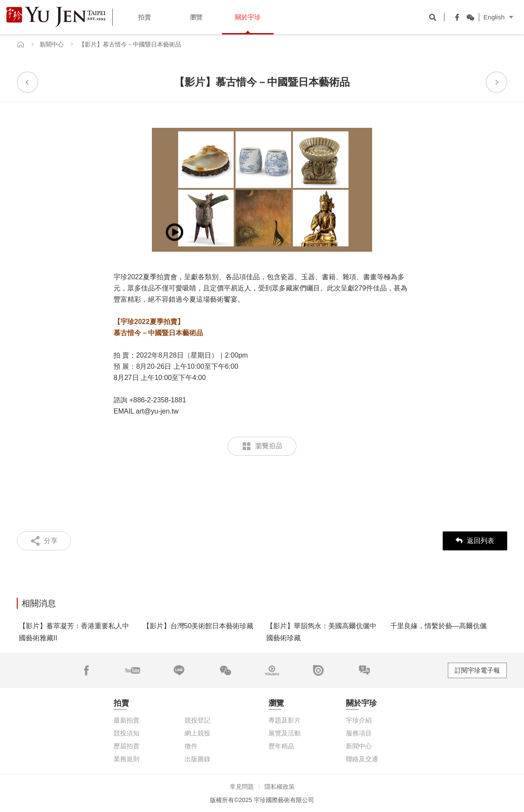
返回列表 (475, 541)
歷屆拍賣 (126, 746)
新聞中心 (52, 44)
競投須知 (126, 733)
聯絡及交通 (362, 759)
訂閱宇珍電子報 (477, 670)
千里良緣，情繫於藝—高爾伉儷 (438, 626)
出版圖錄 (197, 759)
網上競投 (197, 733)
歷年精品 (281, 746)
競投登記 (197, 720)
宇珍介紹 (359, 720)
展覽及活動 (285, 733)
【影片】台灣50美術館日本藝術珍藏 (198, 626)
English (494, 17)
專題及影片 (285, 720)
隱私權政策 (280, 787)
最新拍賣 (126, 720)
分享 (51, 541)
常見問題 (242, 787)
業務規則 (126, 759)
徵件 (191, 746)
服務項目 (359, 733)
